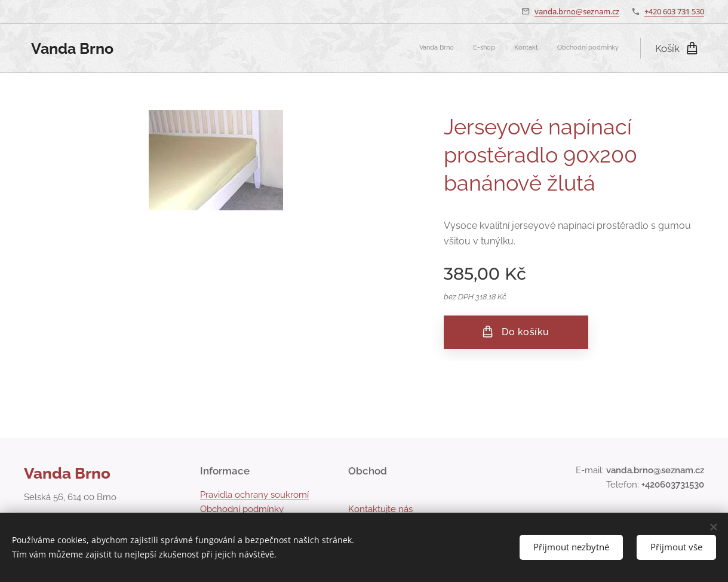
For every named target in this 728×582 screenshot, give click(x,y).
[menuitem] (565, 48)
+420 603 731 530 (674, 11)
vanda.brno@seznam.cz (577, 11)
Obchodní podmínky (242, 509)
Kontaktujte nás (380, 509)
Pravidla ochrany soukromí (254, 495)
